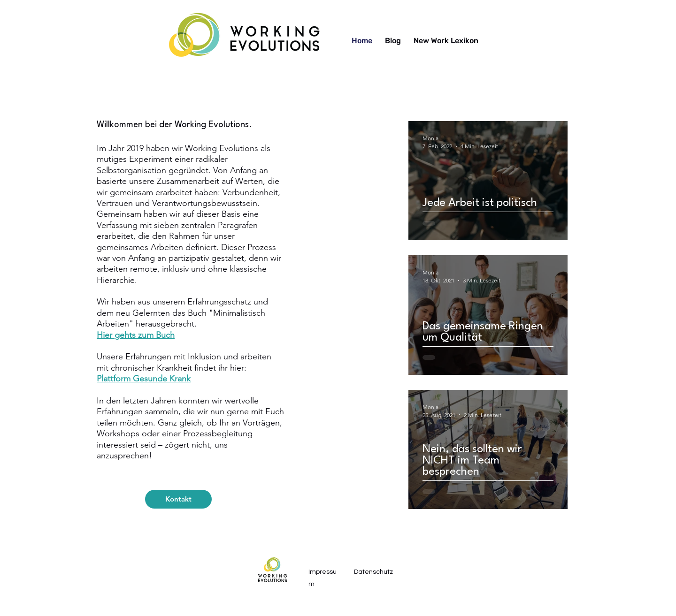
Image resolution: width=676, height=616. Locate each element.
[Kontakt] (178, 499)
